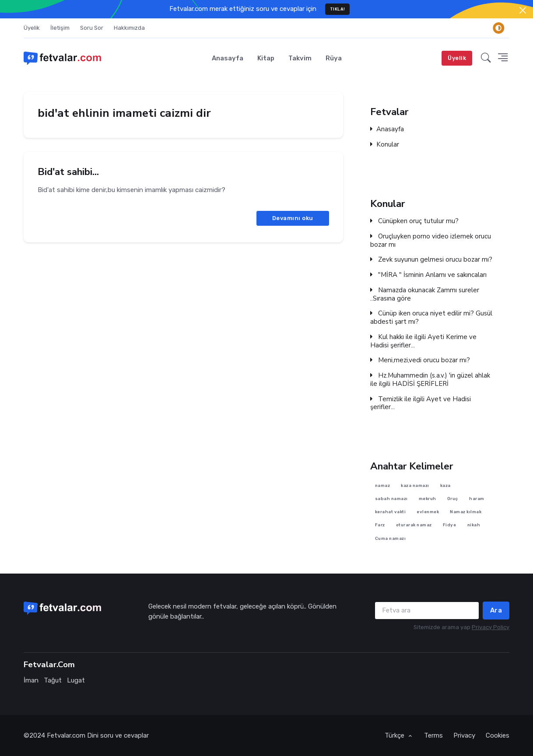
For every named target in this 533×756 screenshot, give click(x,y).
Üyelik (32, 28)
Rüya (334, 58)
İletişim (60, 28)
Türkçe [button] (395, 735)
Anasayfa (228, 58)
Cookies (498, 735)
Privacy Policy (491, 627)
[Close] (523, 10)
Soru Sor (92, 28)
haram (477, 499)
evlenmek (428, 512)
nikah (474, 525)
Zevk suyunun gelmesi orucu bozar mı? (431, 260)
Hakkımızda (129, 28)
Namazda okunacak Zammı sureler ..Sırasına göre (425, 294)
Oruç (453, 499)
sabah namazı (391, 499)
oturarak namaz (414, 525)
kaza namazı (415, 485)
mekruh (428, 499)
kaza (445, 485)
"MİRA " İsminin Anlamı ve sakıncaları (428, 275)
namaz (383, 485)
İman (31, 680)
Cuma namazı (391, 538)
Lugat (76, 680)
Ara (496, 610)
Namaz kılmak (466, 512)
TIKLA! (338, 9)
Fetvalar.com (66, 735)
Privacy (464, 735)
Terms (433, 735)
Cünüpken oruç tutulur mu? (414, 221)
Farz (380, 525)
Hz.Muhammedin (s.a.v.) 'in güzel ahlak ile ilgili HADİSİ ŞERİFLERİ (430, 380)
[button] (486, 58)
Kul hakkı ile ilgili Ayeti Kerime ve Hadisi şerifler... (423, 341)
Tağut (53, 680)
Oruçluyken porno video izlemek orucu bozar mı (431, 240)
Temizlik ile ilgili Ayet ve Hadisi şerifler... (421, 403)
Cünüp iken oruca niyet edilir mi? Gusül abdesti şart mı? (431, 318)
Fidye (450, 525)
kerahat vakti (391, 512)
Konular (385, 145)
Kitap (266, 58)
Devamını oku (293, 218)
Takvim (300, 58)
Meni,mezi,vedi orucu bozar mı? (420, 360)
